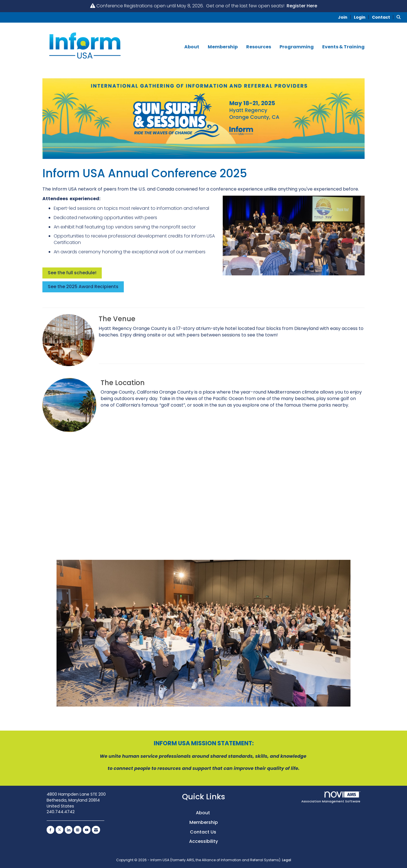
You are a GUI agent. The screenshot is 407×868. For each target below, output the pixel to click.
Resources (259, 47)
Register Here (302, 6)
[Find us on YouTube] (87, 830)
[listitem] (345, 17)
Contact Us (204, 832)
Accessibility (203, 841)
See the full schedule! (72, 273)
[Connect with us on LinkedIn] (69, 830)
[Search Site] (400, 17)
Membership (223, 47)
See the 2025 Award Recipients (83, 287)
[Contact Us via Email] (96, 830)
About (192, 47)
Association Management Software (331, 797)
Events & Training (343, 47)
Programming (297, 47)
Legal (287, 860)
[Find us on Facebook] (50, 830)
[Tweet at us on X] (59, 830)
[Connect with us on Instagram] (78, 830)
